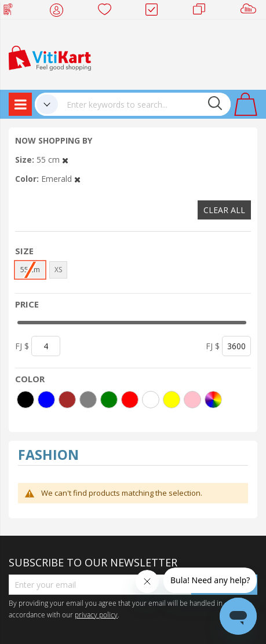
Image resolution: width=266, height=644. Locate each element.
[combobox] (144, 104)
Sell (251, 12)
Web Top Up (12, 12)
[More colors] (213, 400)
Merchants (203, 12)
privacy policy (96, 614)
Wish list (108, 12)
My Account (60, 12)
